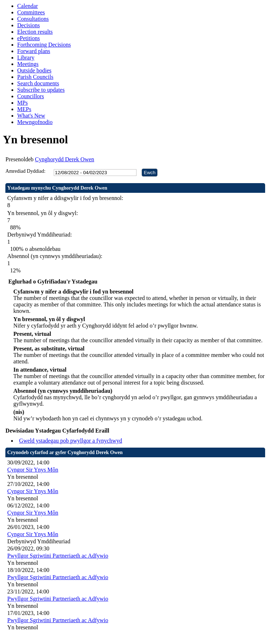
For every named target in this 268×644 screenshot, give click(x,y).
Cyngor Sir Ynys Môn (33, 470)
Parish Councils (35, 77)
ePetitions (28, 38)
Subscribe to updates (41, 90)
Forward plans (34, 51)
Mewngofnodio (35, 122)
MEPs (24, 109)
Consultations (33, 19)
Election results (35, 32)
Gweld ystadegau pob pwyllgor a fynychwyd (71, 441)
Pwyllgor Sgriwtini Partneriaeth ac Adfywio (58, 556)
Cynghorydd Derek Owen (65, 159)
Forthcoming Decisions (44, 45)
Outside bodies (34, 70)
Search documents (38, 83)
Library (26, 58)
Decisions (28, 25)
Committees (31, 12)
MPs (22, 103)
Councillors (31, 96)
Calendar (28, 6)
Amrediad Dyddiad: (25, 171)
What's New (31, 116)
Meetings (28, 64)
